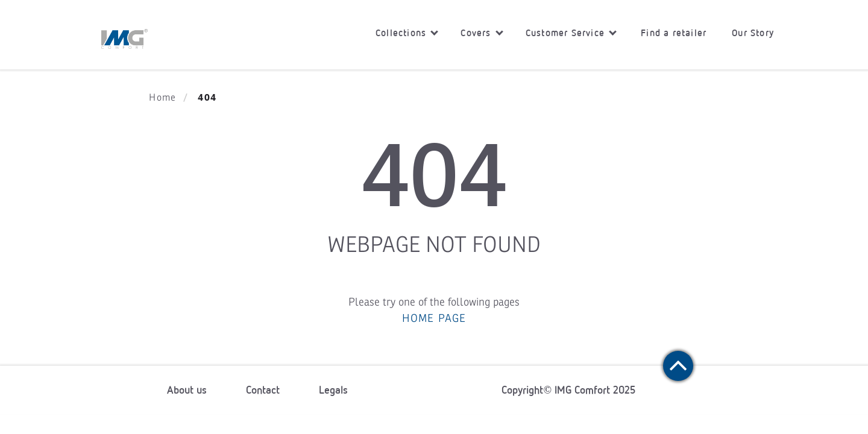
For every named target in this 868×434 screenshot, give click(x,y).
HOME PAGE (434, 318)
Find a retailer (674, 33)
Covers (482, 33)
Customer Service (571, 33)
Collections (407, 33)
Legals (333, 390)
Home (162, 98)
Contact (263, 390)
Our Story (753, 33)
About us (187, 390)
